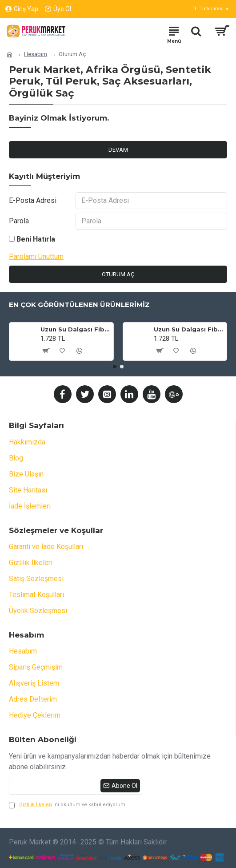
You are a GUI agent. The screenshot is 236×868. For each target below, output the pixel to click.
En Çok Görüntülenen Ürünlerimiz (79, 305)
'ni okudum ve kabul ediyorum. (68, 805)
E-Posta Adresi (33, 200)
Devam (118, 150)
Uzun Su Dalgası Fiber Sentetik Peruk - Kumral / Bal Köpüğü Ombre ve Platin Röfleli (75, 329)
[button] (115, 367)
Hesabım (36, 54)
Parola (19, 221)
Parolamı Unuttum (36, 256)
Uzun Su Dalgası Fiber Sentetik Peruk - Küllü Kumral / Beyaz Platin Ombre (189, 329)
